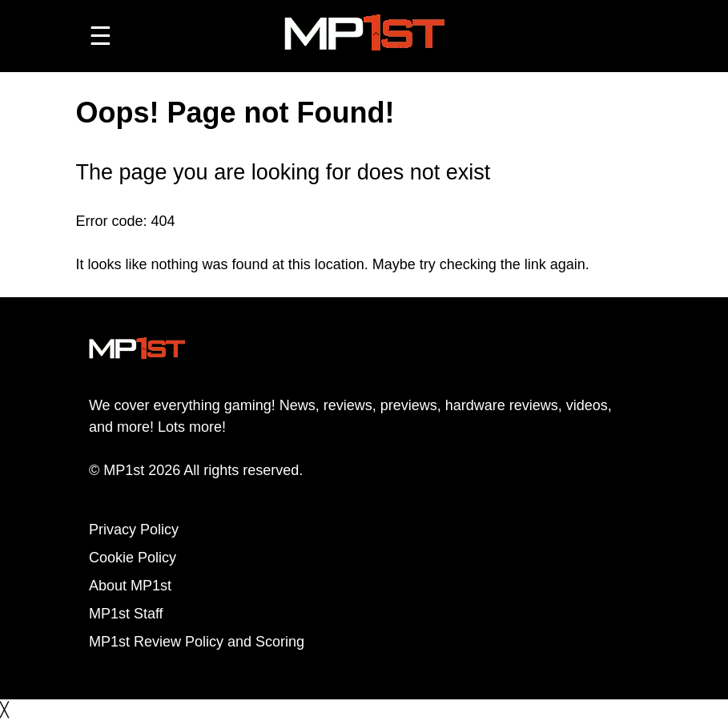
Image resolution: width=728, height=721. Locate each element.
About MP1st (130, 586)
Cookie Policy (133, 558)
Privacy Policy (134, 530)
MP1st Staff (126, 614)
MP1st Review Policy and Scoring (197, 642)
